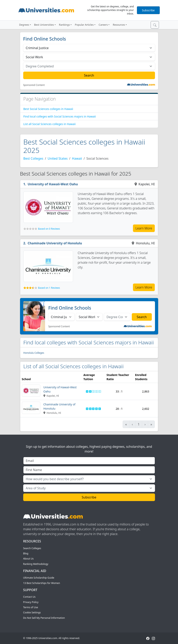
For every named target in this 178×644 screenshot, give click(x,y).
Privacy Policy (31, 602)
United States (58, 158)
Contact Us (29, 597)
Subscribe (148, 10)
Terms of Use (31, 607)
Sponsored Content (34, 85)
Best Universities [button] (44, 25)
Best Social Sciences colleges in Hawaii (48, 109)
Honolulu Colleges (34, 353)
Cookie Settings (32, 612)
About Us (28, 559)
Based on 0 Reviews (49, 229)
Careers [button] (103, 25)
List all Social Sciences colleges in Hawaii (50, 124)
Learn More (144, 228)
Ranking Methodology (36, 564)
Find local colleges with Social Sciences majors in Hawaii (60, 116)
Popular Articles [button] (84, 25)
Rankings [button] (64, 25)
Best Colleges (33, 158)
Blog (26, 553)
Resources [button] (119, 25)
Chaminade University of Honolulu (55, 243)
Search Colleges (32, 548)
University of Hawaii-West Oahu (53, 184)
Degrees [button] (24, 25)
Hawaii (77, 158)
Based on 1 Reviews (49, 288)
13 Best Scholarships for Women (42, 583)
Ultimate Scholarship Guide (39, 578)
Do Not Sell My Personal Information (44, 618)
